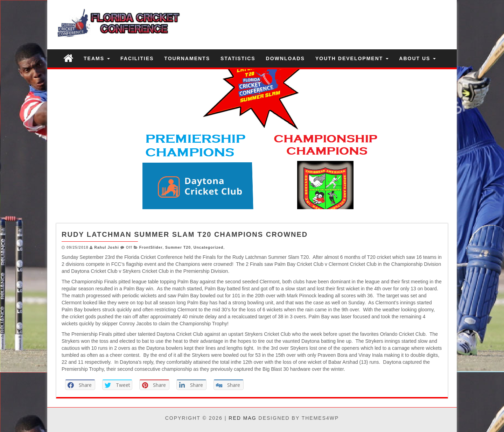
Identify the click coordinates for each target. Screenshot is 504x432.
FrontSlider (151, 247)
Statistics (238, 58)
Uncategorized (208, 247)
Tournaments (187, 58)
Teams (97, 58)
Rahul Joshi (107, 247)
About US (417, 58)
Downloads (285, 58)
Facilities (137, 58)
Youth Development (352, 58)
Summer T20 (178, 247)
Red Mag (242, 418)
